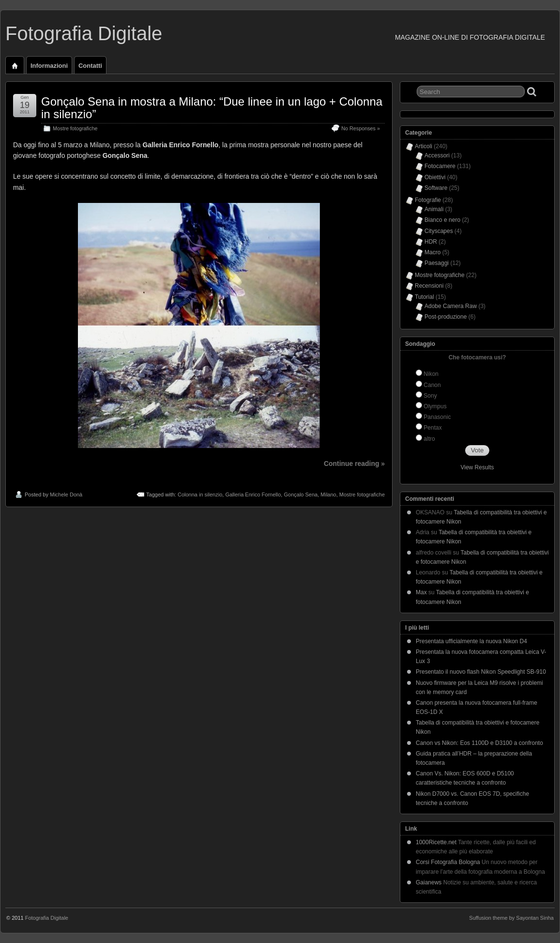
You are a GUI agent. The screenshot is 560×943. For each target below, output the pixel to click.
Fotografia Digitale (84, 33)
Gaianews (429, 882)
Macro (432, 252)
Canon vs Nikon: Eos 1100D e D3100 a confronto (479, 743)
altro (429, 439)
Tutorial (424, 297)
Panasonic (437, 417)
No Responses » (361, 128)
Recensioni (429, 286)
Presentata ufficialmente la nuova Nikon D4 (471, 641)
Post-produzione (446, 317)
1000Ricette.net (436, 842)
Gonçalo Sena (301, 495)
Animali (434, 209)
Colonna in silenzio (200, 495)
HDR (431, 242)
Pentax (432, 428)
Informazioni (49, 66)
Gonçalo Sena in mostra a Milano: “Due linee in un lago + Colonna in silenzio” (212, 108)
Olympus (435, 406)
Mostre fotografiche (75, 128)
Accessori (437, 155)
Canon (432, 385)
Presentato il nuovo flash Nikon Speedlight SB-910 (481, 672)
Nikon (431, 374)
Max (421, 592)
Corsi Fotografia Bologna (448, 862)
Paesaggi (437, 263)
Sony (430, 396)
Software (436, 188)
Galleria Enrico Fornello (253, 495)
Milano (328, 495)
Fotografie (428, 200)
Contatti (90, 66)
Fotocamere (440, 166)
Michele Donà (66, 495)
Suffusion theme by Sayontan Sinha (511, 918)
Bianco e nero (442, 220)
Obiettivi (435, 177)
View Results (477, 467)
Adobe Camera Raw (451, 306)
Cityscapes (439, 231)
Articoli (424, 146)
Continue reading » (354, 464)
